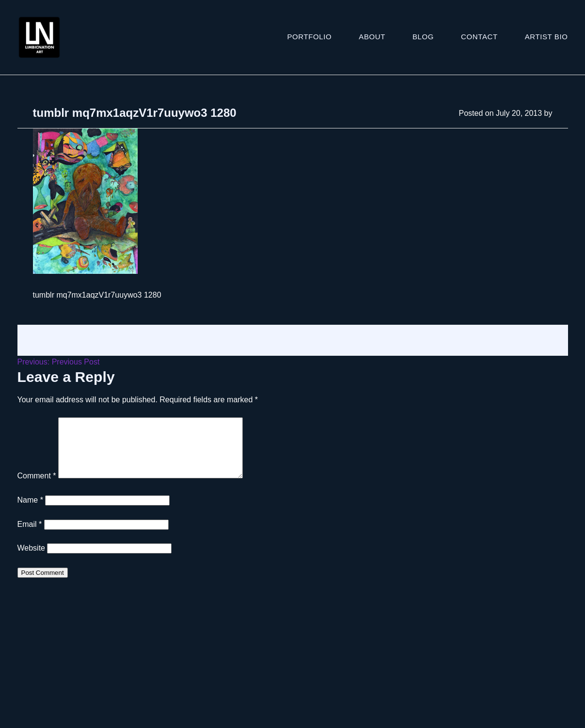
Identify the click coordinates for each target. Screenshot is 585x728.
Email (30, 536)
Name (30, 512)
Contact (479, 37)
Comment (37, 487)
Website (32, 560)
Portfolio (310, 37)
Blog (423, 37)
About (372, 37)
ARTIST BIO (546, 37)
